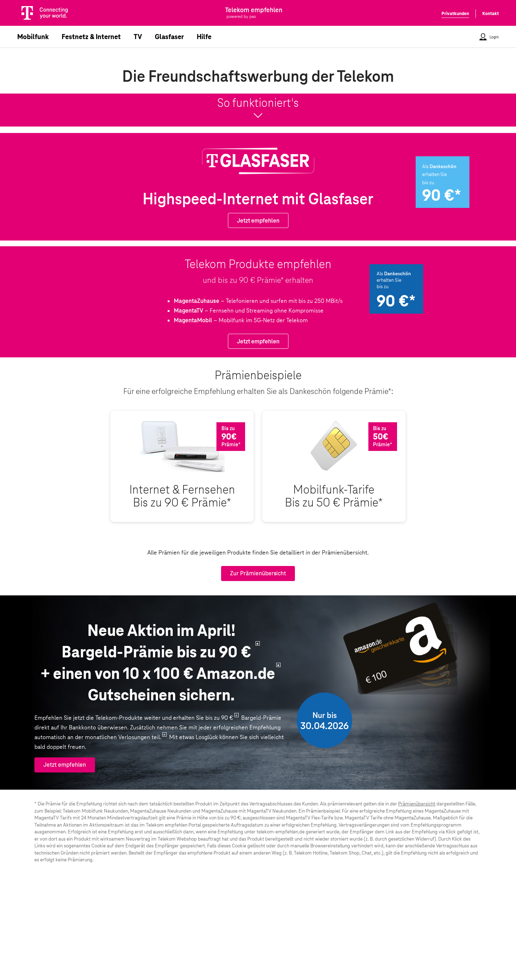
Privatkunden (455, 14)
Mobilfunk (33, 37)
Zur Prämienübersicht (258, 573)
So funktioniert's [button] (258, 109)
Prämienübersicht (417, 804)
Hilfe (204, 37)
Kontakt (491, 14)
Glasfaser (169, 37)
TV (138, 37)
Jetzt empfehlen (258, 221)
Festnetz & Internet (91, 37)
